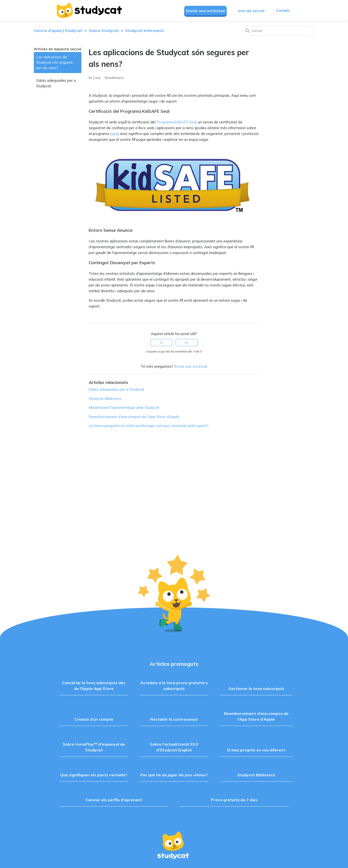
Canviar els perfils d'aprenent (114, 800)
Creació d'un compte (94, 719)
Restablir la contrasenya (174, 719)
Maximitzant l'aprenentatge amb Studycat (124, 408)
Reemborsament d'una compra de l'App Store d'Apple (134, 417)
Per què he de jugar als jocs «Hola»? (174, 775)
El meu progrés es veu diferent (256, 750)
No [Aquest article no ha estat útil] (186, 342)
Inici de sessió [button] (251, 11)
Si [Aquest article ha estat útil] (161, 342)
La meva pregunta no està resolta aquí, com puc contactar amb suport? (149, 426)
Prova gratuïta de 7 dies (234, 800)
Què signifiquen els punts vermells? (94, 775)
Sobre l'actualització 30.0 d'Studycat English (174, 747)
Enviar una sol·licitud (205, 11)
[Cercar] (278, 31)
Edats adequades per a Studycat (56, 83)
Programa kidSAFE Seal (176, 122)
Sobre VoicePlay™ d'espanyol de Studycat (94, 747)
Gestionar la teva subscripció (256, 688)
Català (284, 10)
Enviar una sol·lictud (191, 366)
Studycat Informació (145, 30)
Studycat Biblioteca (105, 399)
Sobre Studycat (104, 30)
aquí (113, 134)
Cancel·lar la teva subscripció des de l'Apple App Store (94, 686)
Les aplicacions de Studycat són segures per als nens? (54, 62)
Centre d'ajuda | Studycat (58, 30)
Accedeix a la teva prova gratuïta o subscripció (174, 686)
